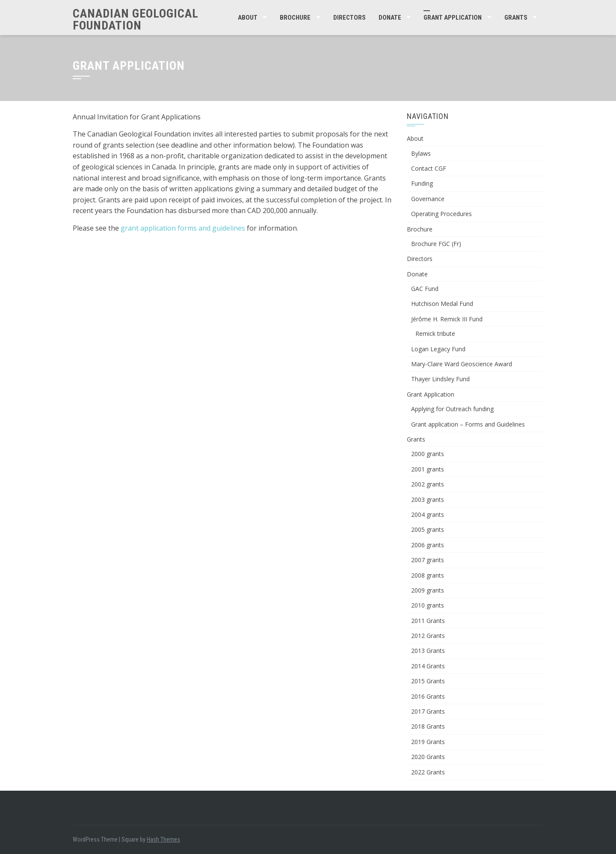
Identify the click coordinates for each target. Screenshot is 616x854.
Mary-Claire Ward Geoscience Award (462, 364)
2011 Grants (428, 621)
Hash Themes (163, 839)
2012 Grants (428, 636)
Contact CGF (429, 168)
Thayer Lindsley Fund (440, 379)
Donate (390, 18)
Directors (349, 18)
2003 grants (428, 500)
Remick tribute (435, 334)
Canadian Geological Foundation (136, 19)
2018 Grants (428, 726)
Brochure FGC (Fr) (436, 244)
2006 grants (428, 545)
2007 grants (428, 560)
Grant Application (453, 18)
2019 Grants (428, 742)
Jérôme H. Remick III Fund (447, 319)
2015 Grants (428, 681)
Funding (422, 183)
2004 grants (428, 514)
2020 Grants (428, 757)
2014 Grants (428, 666)
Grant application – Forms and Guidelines (468, 424)
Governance (428, 199)
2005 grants (428, 529)
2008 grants (428, 575)
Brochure (295, 18)
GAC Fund (425, 289)
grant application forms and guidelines (183, 228)
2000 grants (428, 454)
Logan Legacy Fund (438, 349)
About (248, 18)
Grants (516, 18)
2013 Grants (428, 651)
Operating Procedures (441, 214)
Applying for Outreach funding (452, 409)
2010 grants (428, 605)
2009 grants (428, 590)
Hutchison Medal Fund (442, 304)
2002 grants (428, 484)
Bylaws (421, 153)
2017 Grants (428, 711)
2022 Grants (428, 772)
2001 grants (428, 469)
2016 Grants (428, 696)
